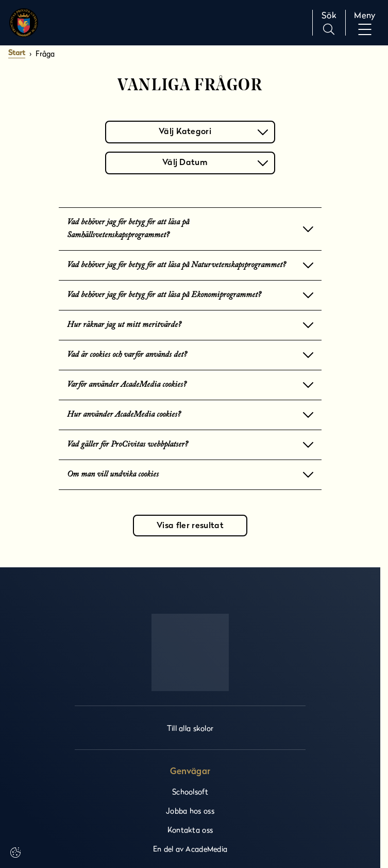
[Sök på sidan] (329, 23)
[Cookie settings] (15, 853)
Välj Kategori (213, 131)
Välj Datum (215, 162)
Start (17, 53)
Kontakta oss (190, 830)
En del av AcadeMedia (190, 849)
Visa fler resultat (190, 526)
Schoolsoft (190, 791)
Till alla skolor (190, 728)
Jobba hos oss (190, 810)
